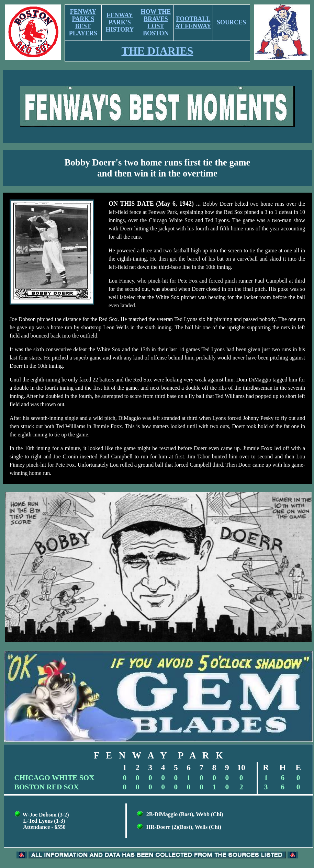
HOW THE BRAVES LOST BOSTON (156, 22)
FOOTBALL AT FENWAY (193, 22)
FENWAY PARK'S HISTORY (120, 22)
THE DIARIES (158, 51)
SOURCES (231, 22)
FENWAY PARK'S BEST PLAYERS (83, 22)
